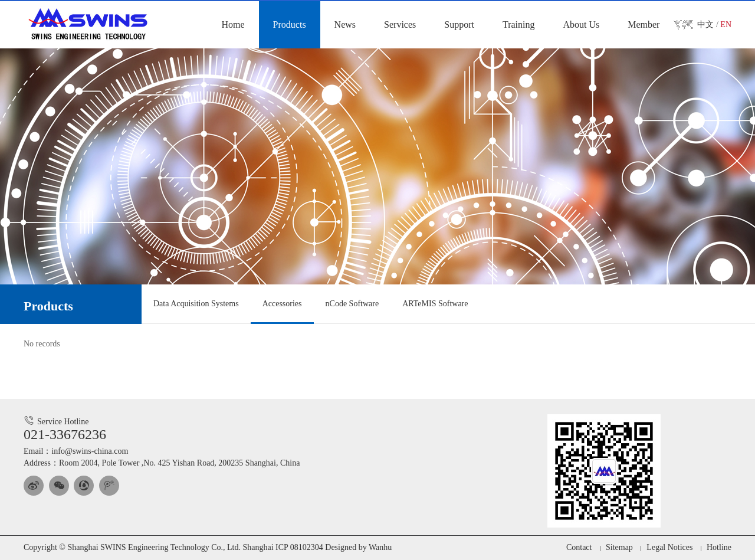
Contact (579, 547)
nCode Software (352, 304)
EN (726, 24)
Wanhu (380, 547)
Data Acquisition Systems (196, 304)
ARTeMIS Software (435, 304)
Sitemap (619, 547)
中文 (705, 24)
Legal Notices (669, 547)
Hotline (719, 547)
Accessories (282, 304)
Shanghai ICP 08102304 (283, 547)
